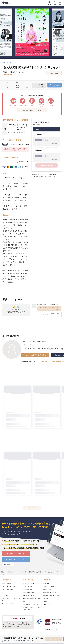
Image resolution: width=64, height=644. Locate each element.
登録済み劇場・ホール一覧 (30, 604)
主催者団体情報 (54, 73)
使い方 (4, 592)
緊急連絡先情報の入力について (32, 110)
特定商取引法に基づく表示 (51, 595)
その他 (9, 63)
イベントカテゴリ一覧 (8, 587)
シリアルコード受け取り (9, 603)
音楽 (4, 63)
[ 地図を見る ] (9, 75)
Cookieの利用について (50, 590)
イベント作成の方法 (28, 587)
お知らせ (46, 601)
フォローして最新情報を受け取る (35, 355)
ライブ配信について (28, 595)
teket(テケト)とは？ (28, 584)
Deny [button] (48, 634)
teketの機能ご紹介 (28, 592)
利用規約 (46, 584)
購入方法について (23, 162)
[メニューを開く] (60, 3)
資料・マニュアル (28, 601)
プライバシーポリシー (50, 587)
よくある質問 (6, 595)
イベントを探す (6, 584)
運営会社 (46, 598)
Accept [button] (57, 633)
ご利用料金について (28, 590)
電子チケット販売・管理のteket (9, 572)
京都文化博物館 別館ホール (25, 641)
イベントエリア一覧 (8, 590)
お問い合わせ (47, 604)
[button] (3, 637)
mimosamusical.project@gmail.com (52, 361)
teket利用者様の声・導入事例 (31, 598)
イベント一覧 (23, 572)
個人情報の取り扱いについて (52, 592)
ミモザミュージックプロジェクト (34, 341)
